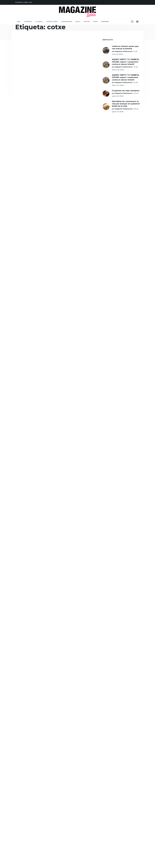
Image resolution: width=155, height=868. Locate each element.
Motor (87, 22)
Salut (78, 22)
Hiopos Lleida (52, 22)
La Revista (28, 22)
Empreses (105, 22)
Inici (19, 22)
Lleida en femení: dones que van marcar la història (125, 47)
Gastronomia (67, 22)
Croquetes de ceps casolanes (126, 91)
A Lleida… (39, 22)
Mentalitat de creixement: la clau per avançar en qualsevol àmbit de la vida (126, 104)
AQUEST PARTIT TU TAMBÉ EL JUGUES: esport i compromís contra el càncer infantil (126, 62)
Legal (95, 22)
